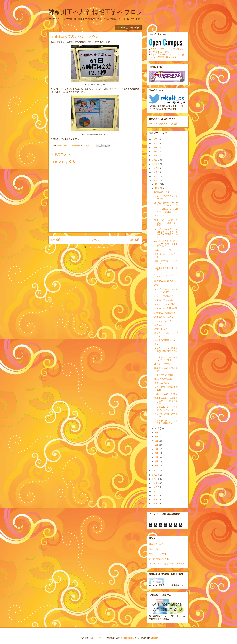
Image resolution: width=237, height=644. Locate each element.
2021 (155, 156)
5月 (157, 449)
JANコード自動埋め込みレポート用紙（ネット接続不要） (166, 244)
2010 (155, 487)
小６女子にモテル (163, 364)
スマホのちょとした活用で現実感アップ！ (166, 408)
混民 (156, 344)
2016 (155, 176)
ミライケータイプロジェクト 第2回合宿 (166, 422)
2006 (155, 504)
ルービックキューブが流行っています (166, 291)
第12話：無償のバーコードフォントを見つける (166, 204)
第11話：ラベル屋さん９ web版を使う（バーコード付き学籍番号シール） (166, 233)
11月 (157, 188)
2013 (155, 475)
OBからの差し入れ (163, 379)
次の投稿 (56, 240)
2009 (155, 491)
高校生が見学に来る (164, 317)
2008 (155, 495)
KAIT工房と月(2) (162, 192)
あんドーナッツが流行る (166, 304)
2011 (155, 483)
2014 (155, 471)
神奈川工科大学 (156, 544)
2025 (155, 139)
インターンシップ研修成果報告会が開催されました (166, 351)
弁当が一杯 (160, 216)
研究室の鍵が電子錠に (165, 281)
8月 (157, 437)
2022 (155, 152)
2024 (155, 143)
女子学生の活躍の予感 (165, 313)
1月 (157, 465)
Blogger (154, 638)
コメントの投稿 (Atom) (98, 247)
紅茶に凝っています (164, 329)
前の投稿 (135, 240)
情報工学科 (154, 549)
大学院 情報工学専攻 (159, 559)
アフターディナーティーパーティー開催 (166, 359)
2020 (155, 160)
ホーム (95, 240)
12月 (157, 184)
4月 (157, 453)
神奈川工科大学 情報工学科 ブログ (96, 12)
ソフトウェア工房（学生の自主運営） (167, 563)
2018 (155, 168)
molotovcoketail (128, 638)
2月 (157, 461)
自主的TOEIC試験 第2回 (166, 308)
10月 (157, 428)
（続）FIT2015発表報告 (166, 394)
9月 (157, 432)
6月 (157, 445)
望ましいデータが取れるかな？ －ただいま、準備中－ (166, 223)
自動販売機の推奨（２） (166, 340)
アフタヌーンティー (164, 321)
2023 (155, 148)
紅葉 (156, 285)
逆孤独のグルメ (162, 383)
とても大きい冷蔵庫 (164, 375)
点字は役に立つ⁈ (163, 250)
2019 (155, 164)
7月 (157, 441)
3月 (157, 457)
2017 (155, 172)
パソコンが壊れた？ (164, 296)
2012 (155, 479)
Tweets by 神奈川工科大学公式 (164, 124)
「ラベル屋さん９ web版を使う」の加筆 (166, 211)
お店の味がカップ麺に (165, 300)
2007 (155, 500)
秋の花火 (159, 325)
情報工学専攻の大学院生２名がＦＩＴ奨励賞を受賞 (166, 401)
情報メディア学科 (157, 554)
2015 (155, 181)
